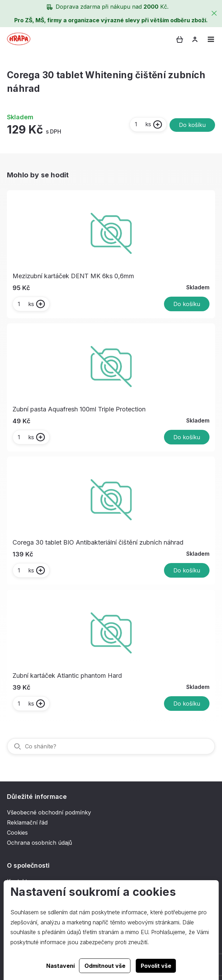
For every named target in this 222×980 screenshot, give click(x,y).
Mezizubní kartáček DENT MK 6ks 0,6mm (73, 276)
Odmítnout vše (105, 966)
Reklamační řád (27, 822)
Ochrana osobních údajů (39, 843)
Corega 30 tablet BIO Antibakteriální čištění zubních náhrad (98, 542)
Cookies (17, 833)
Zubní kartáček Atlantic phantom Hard (67, 676)
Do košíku (192, 125)
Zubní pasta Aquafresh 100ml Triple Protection (79, 409)
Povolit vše (156, 966)
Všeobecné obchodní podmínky (49, 812)
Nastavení (60, 966)
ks (143, 124)
